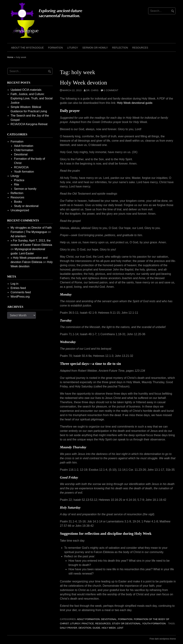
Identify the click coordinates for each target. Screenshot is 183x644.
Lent (120, 628)
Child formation (24, 150)
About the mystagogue (27, 48)
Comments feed (21, 292)
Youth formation (154, 624)
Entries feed (18, 288)
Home (10, 57)
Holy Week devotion (83, 83)
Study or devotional (126, 624)
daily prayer (69, 628)
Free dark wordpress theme (163, 639)
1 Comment (111, 90)
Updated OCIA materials (26, 90)
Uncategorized (20, 210)
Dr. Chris (92, 90)
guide (96, 628)
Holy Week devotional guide (135, 103)
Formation (55, 48)
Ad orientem (18, 236)
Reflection (120, 48)
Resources (140, 48)
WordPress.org (20, 297)
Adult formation (88, 619)
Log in (14, 284)
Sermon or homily (95, 48)
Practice (88, 624)
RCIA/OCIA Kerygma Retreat (29, 124)
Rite (16, 184)
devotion (85, 628)
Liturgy (73, 48)
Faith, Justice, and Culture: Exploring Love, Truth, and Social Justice (32, 98)
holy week (109, 628)
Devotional (109, 619)
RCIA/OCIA (21, 167)
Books (18, 202)
